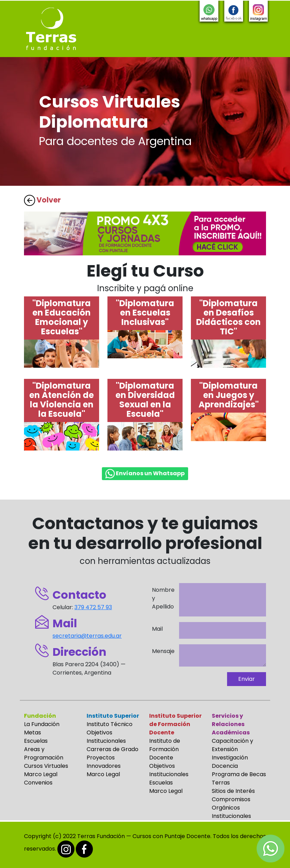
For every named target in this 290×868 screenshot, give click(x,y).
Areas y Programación (44, 753)
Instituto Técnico (110, 724)
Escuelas (36, 741)
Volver (42, 200)
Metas (33, 732)
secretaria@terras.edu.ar (87, 636)
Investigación (230, 758)
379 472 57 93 (93, 607)
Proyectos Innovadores (104, 762)
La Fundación (42, 724)
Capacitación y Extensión (232, 745)
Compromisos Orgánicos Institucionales (231, 808)
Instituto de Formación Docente (165, 749)
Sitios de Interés (233, 791)
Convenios (38, 783)
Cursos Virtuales (46, 766)
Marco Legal (41, 774)
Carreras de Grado (112, 749)
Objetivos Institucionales (106, 737)
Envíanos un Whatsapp (145, 474)
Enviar (247, 679)
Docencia (225, 766)
